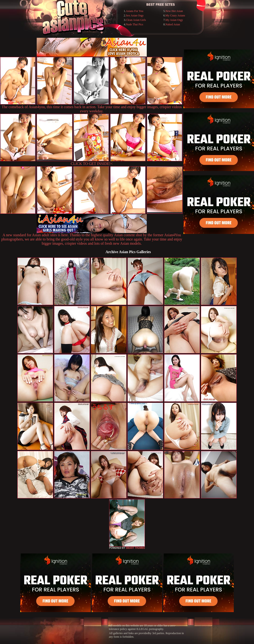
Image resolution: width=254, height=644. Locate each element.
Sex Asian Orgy (135, 15)
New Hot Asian (174, 11)
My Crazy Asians (175, 15)
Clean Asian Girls (136, 20)
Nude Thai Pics (135, 24)
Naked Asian (173, 24)
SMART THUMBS (135, 548)
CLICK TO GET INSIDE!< (92, 164)
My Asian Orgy (174, 20)
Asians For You (135, 11)
